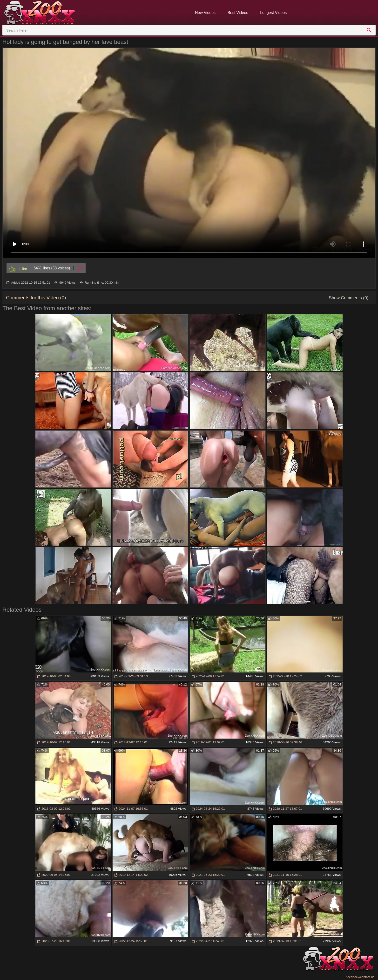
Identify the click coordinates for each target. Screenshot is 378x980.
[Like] (18, 268)
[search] (369, 30)
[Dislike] (80, 268)
